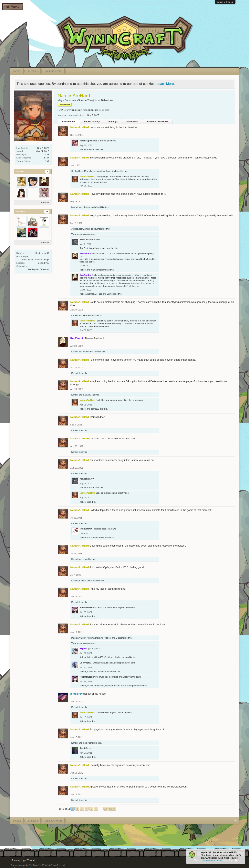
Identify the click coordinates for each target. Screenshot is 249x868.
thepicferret (88, 743)
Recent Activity (92, 121)
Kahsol (99, 229)
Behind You (44, 263)
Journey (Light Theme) (24, 860)
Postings (113, 121)
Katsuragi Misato (88, 141)
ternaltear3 (102, 171)
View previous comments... (84, 234)
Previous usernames (158, 121)
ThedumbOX (86, 529)
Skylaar (83, 581)
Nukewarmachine (95, 638)
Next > (112, 809)
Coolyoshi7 (85, 663)
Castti (98, 207)
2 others (120, 638)
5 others (116, 171)
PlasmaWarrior (87, 607)
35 (47, 212)
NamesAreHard (87, 149)
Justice (87, 207)
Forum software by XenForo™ (38, 865)
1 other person (122, 657)
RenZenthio (85, 229)
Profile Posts (69, 121)
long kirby (77, 694)
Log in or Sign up (225, 2)
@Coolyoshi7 (94, 648)
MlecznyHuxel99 (95, 657)
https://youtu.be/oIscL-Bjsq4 (36, 260)
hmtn (85, 559)
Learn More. (166, 84)
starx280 (87, 395)
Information (132, 121)
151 (47, 161)
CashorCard (77, 171)
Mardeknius (90, 171)
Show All (45, 203)
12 (105, 809)
